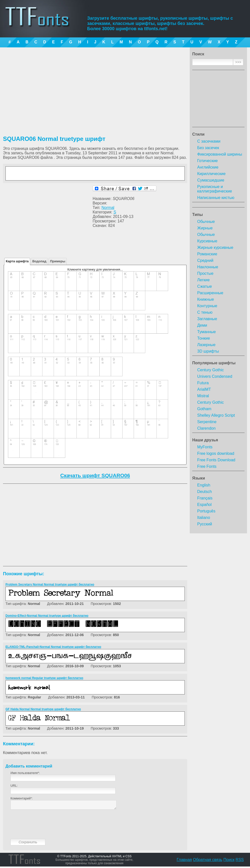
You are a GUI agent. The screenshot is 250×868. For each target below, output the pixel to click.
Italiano (204, 518)
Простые (205, 273)
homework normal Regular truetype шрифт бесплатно (44, 678)
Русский (205, 524)
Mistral (203, 396)
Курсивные (207, 241)
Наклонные (208, 267)
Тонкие (204, 338)
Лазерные (206, 345)
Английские (208, 167)
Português (206, 511)
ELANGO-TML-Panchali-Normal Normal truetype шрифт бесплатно (53, 647)
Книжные (206, 299)
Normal (108, 208)
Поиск (229, 861)
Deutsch (205, 492)
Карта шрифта (17, 261)
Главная (184, 861)
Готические (207, 161)
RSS (240, 861)
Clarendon (206, 428)
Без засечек (208, 148)
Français (205, 498)
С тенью (205, 312)
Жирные (205, 228)
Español (204, 505)
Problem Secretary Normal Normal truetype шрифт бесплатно (50, 584)
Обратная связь (208, 861)
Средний (205, 260)
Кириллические (211, 174)
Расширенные (210, 293)
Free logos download (216, 453)
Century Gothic (211, 370)
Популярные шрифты (214, 363)
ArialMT (204, 389)
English (204, 485)
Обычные (206, 222)
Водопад (39, 261)
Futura (203, 383)
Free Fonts (207, 466)
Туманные (207, 332)
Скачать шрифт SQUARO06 (95, 475)
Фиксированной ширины (220, 154)
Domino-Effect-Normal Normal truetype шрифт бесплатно (47, 616)
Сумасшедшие (211, 180)
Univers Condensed (215, 376)
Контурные (207, 306)
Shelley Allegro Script (216, 415)
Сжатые (205, 286)
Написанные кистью (216, 198)
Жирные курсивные (215, 247)
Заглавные (207, 319)
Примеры (58, 261)
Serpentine (207, 422)
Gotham (204, 409)
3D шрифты (208, 351)
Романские (207, 254)
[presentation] (48, 828)
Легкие (203, 280)
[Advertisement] (218, 100)
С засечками (209, 141)
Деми (202, 325)
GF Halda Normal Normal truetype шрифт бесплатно (43, 709)
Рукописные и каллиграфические (215, 189)
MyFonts (205, 447)
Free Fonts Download (216, 460)
